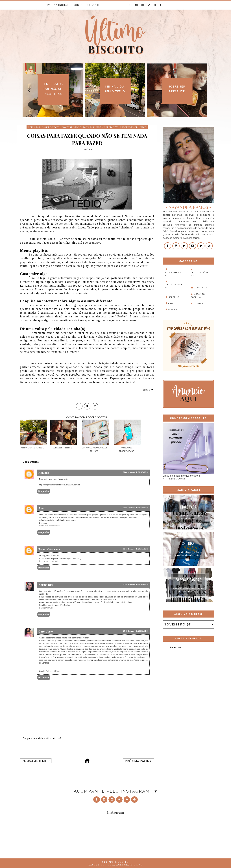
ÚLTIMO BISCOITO (116, 862)
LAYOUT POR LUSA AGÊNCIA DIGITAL (115, 865)
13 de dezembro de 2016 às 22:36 (136, 584)
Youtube (199, 303)
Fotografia (200, 288)
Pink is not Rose (53, 671)
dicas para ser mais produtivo (101, 127)
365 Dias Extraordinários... (188, 544)
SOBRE (78, 5)
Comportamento (71, 127)
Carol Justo (46, 632)
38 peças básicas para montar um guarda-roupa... (188, 580)
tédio (143, 127)
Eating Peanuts (46, 608)
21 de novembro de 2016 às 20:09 (136, 472)
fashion (173, 310)
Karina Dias (46, 585)
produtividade (129, 127)
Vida (171, 303)
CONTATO (94, 5)
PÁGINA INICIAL (58, 5)
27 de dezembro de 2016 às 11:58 (136, 631)
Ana (41, 508)
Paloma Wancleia (49, 549)
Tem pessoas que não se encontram (53, 89)
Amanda (44, 473)
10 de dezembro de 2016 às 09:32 (136, 549)
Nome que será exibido (49, 526)
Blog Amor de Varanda (49, 561)
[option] (53, 90)
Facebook (176, 647)
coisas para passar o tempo (44, 127)
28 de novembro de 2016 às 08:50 (136, 508)
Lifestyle (174, 297)
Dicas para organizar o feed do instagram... (188, 507)
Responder (44, 491)
